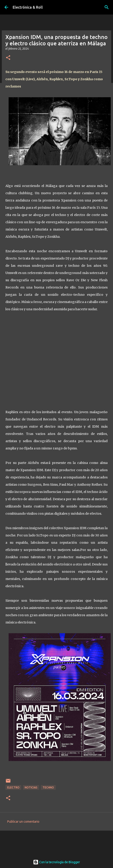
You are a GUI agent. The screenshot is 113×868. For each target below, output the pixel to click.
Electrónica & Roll (28, 7)
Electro (13, 787)
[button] (8, 58)
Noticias (31, 787)
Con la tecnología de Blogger (56, 862)
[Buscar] (107, 7)
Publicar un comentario (23, 822)
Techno (48, 787)
